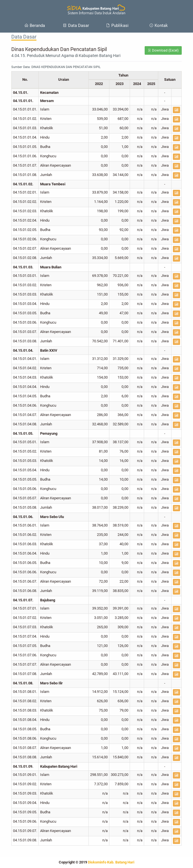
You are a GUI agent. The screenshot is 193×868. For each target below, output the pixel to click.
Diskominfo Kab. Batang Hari (111, 862)
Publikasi (117, 26)
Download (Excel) (163, 50)
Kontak (159, 26)
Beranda (35, 26)
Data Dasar (76, 26)
